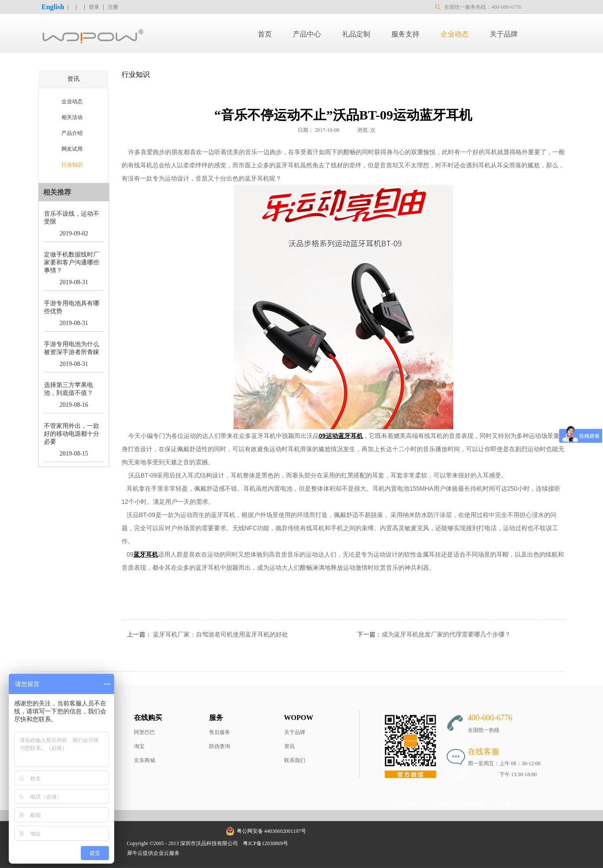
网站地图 (305, 843)
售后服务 (220, 732)
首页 (265, 34)
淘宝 (139, 746)
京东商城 (144, 760)
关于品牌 (295, 732)
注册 (113, 7)
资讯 (289, 746)
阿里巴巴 (144, 732)
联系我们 (295, 760)
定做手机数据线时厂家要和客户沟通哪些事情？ (72, 262)
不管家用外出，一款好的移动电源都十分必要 (72, 434)
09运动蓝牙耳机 (341, 436)
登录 (94, 7)
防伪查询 (220, 746)
